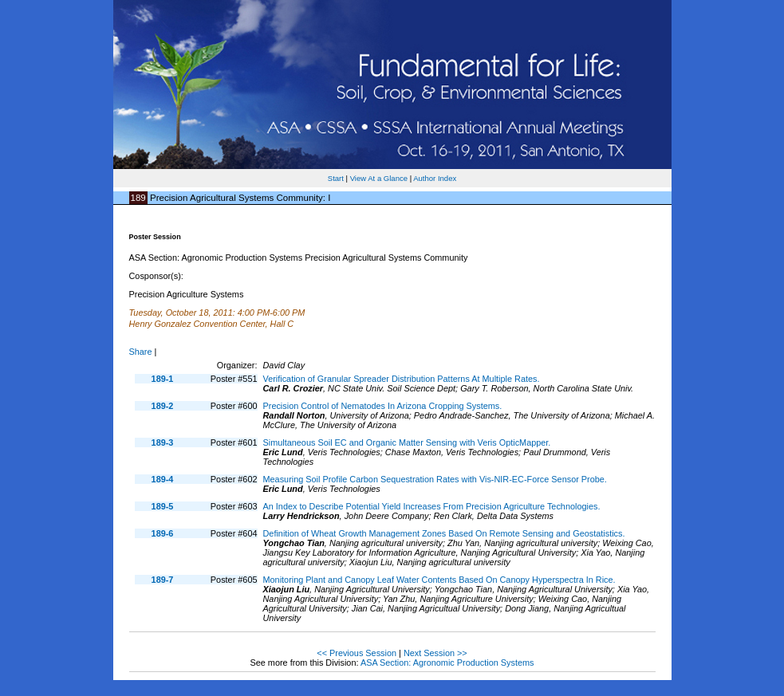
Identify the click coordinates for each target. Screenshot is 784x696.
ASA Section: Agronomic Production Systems (447, 663)
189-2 (163, 406)
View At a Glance (379, 178)
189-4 (163, 479)
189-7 (163, 580)
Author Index (435, 178)
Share (141, 352)
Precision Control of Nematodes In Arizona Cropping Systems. (383, 406)
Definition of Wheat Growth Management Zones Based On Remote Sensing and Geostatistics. (444, 533)
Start (336, 178)
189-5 (163, 506)
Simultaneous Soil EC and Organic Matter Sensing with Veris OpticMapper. (407, 442)
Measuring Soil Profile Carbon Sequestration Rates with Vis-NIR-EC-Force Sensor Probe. (435, 479)
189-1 (163, 379)
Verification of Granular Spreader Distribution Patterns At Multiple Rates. (402, 379)
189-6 (163, 533)
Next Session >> (435, 653)
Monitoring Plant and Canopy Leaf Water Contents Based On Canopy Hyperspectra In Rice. (439, 580)
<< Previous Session (357, 653)
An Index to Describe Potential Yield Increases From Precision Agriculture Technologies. (432, 506)
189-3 (163, 442)
